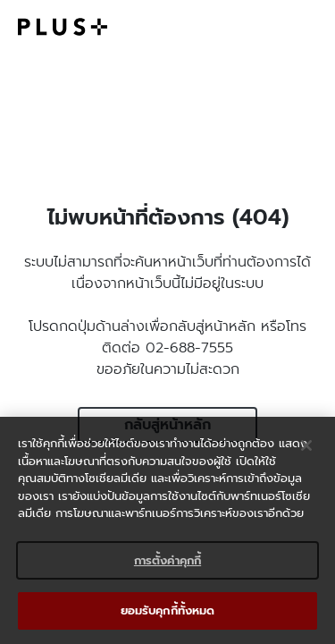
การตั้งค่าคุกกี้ (167, 560)
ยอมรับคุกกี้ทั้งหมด (168, 610)
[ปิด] (306, 445)
